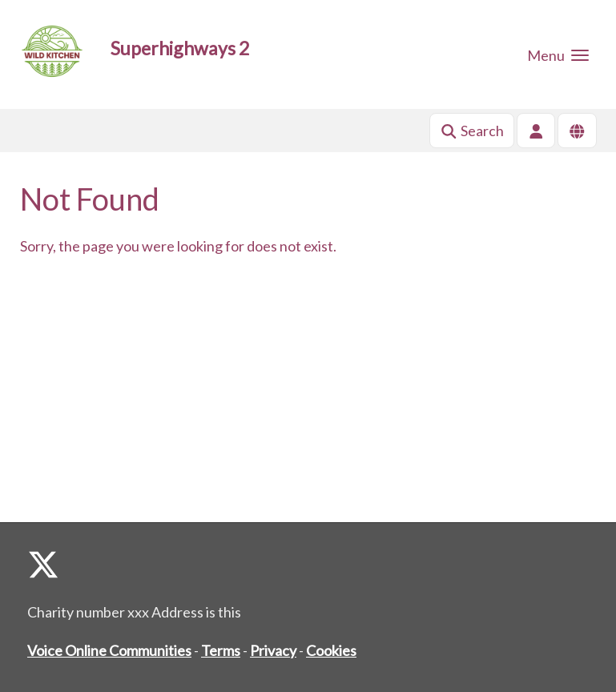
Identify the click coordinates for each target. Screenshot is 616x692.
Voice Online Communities (109, 650)
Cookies (331, 650)
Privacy (273, 650)
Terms (221, 650)
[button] (558, 54)
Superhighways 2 (180, 48)
